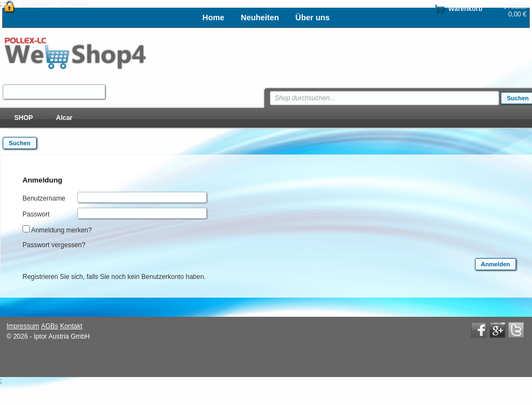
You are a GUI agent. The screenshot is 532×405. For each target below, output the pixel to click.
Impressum (23, 326)
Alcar (64, 118)
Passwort (36, 214)
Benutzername (44, 198)
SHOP (24, 118)
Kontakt (71, 326)
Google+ (497, 330)
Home (213, 18)
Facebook (479, 330)
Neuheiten (260, 18)
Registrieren (39, 4)
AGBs (50, 326)
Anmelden (73, 4)
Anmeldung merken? (62, 230)
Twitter (516, 330)
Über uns (313, 18)
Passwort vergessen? (54, 245)
